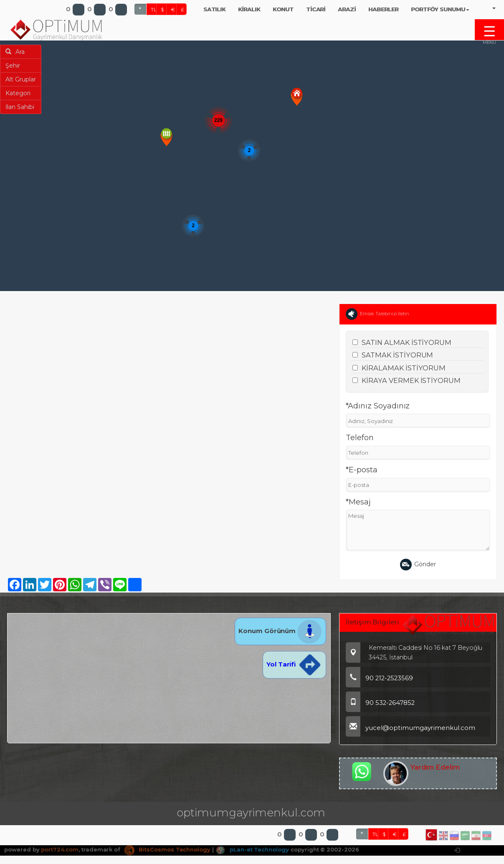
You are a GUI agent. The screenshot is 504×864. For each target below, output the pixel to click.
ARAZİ (347, 9)
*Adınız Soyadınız (378, 406)
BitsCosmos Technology (167, 809)
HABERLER (383, 9)
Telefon (360, 438)
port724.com (60, 809)
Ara (15, 52)
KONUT (283, 9)
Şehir (13, 66)
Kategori (18, 93)
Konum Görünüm (280, 631)
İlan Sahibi (20, 107)
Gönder (418, 565)
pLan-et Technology (252, 809)
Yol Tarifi (294, 664)
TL (154, 9)
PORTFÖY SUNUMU (440, 9)
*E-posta (362, 470)
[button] (297, 97)
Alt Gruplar (21, 79)
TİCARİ (316, 9)
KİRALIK (249, 9)
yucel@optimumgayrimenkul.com (410, 728)
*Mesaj (358, 502)
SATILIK (215, 9)
